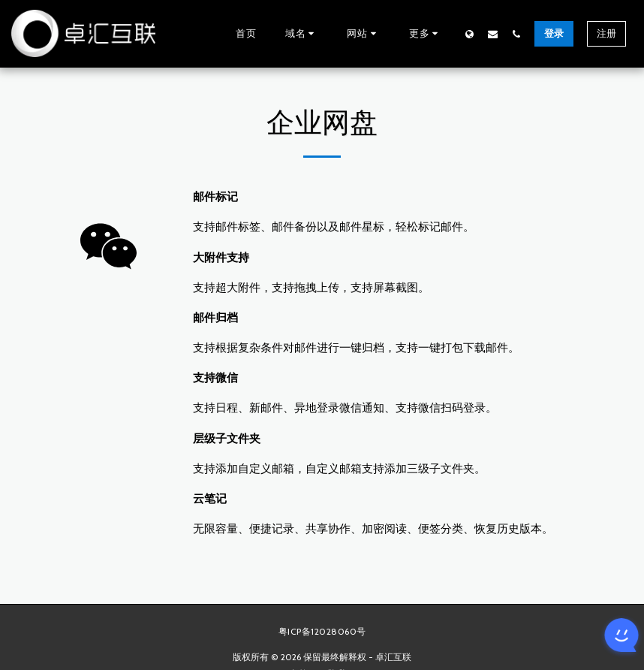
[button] (302, 34)
